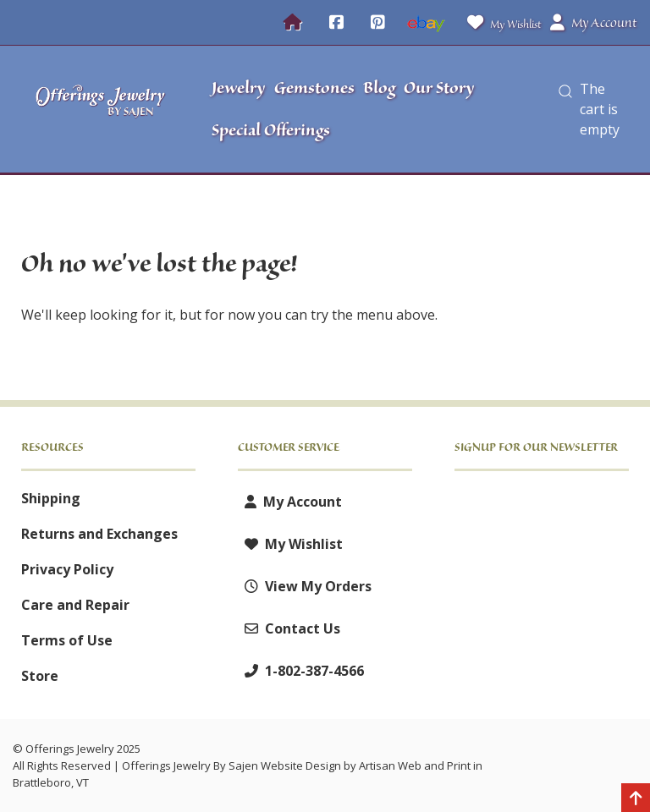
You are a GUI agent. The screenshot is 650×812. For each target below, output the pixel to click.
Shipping (51, 498)
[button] (565, 109)
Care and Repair (75, 605)
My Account (290, 502)
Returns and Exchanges (99, 534)
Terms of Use (67, 640)
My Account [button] (593, 23)
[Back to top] (636, 799)
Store (40, 676)
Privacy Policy (67, 569)
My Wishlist (501, 22)
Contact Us (289, 628)
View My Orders (305, 586)
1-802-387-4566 (301, 671)
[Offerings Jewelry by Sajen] (101, 110)
